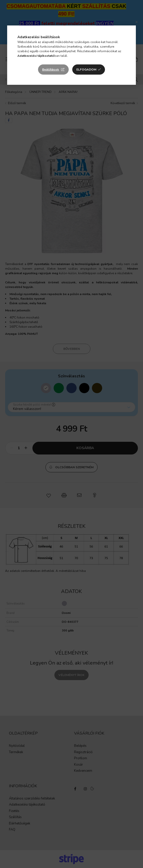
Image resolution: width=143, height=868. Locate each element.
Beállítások (51, 70)
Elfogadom (86, 70)
